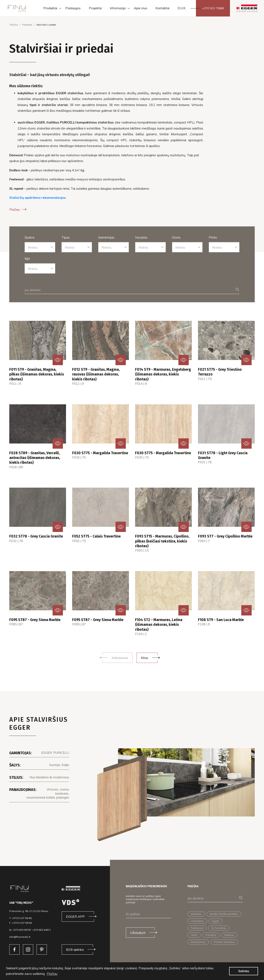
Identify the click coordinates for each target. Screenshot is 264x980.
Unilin (194, 935)
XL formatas (219, 928)
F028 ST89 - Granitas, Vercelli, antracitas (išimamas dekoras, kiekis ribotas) (35, 458)
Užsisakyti (138, 933)
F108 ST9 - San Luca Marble (221, 620)
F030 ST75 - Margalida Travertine (100, 453)
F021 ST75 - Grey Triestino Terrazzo (220, 372)
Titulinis (14, 25)
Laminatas (197, 921)
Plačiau (18, 209)
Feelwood (197, 928)
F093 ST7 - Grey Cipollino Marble (225, 536)
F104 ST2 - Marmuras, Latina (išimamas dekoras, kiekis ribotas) (159, 625)
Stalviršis (196, 914)
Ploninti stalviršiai (224, 942)
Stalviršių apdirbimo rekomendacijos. (38, 198)
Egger (216, 921)
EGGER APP (75, 916)
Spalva (29, 237)
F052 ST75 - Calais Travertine (96, 536)
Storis (176, 237)
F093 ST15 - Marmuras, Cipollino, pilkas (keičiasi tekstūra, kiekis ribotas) (162, 541)
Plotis (213, 237)
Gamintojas (106, 237)
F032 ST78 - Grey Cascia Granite (36, 536)
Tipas (66, 237)
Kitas (145, 658)
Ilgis (27, 258)
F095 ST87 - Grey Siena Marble (35, 620)
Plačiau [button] (52, 974)
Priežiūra (211, 935)
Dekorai (229, 935)
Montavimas (198, 942)
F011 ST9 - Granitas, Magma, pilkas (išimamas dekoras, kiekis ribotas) (37, 374)
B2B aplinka (75, 949)
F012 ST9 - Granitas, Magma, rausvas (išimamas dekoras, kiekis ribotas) (96, 374)
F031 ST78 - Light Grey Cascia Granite (223, 455)
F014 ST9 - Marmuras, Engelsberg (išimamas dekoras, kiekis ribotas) (163, 374)
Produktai (27, 25)
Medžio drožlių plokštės (224, 914)
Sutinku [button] (244, 971)
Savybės (141, 237)
